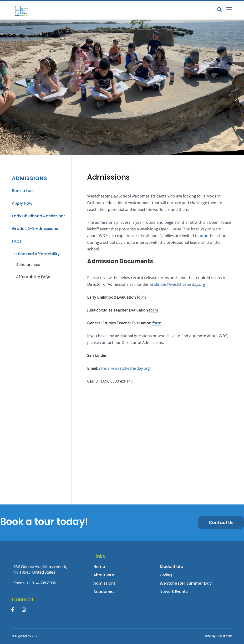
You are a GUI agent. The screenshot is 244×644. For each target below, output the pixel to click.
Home (99, 567)
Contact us (221, 523)
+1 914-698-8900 (41, 583)
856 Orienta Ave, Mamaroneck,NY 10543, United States (40, 569)
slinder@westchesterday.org (124, 368)
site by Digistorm (219, 636)
